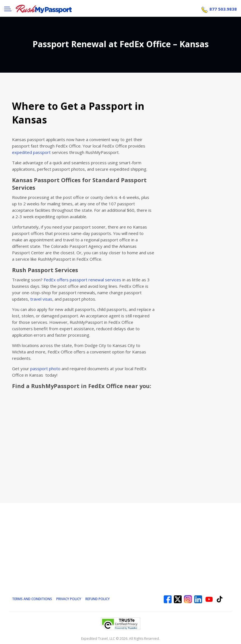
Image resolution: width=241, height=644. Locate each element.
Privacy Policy (69, 599)
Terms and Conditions (32, 599)
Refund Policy (98, 599)
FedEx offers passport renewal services (82, 280)
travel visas (41, 299)
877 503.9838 (223, 8)
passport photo (45, 369)
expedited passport (31, 152)
